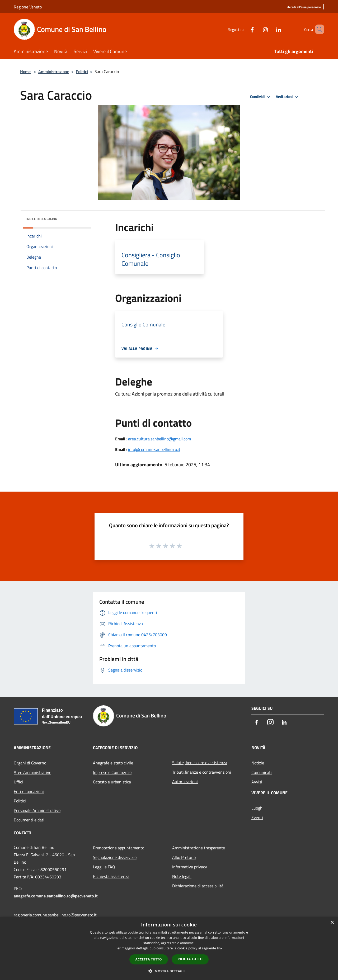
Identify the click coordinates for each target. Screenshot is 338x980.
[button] (169, 971)
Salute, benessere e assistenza (200, 763)
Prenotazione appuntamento (119, 848)
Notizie (258, 763)
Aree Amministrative (32, 772)
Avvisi (257, 782)
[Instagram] (258, 29)
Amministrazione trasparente (199, 848)
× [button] (332, 923)
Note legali (182, 876)
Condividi (261, 97)
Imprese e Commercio (112, 772)
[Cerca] (318, 29)
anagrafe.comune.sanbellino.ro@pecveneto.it (56, 896)
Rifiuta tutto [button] (190, 959)
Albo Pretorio (184, 857)
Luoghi (257, 808)
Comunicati (262, 772)
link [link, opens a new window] (220, 948)
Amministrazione (54, 72)
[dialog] (169, 948)
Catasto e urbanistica (112, 782)
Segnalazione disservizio (115, 857)
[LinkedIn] (271, 29)
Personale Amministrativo (37, 810)
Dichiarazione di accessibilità (198, 886)
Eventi (257, 817)
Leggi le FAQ (104, 867)
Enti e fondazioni (29, 791)
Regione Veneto (28, 7)
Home (25, 72)
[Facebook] (245, 29)
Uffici (18, 782)
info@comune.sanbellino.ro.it (154, 449)
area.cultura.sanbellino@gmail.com (159, 439)
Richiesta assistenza (111, 876)
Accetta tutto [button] (149, 959)
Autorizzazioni (185, 782)
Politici (82, 72)
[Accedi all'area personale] (304, 7)
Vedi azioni (288, 97)
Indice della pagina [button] (42, 219)
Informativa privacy (190, 867)
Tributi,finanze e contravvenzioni (202, 772)
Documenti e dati (29, 820)
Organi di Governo (30, 763)
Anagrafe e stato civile (113, 763)
